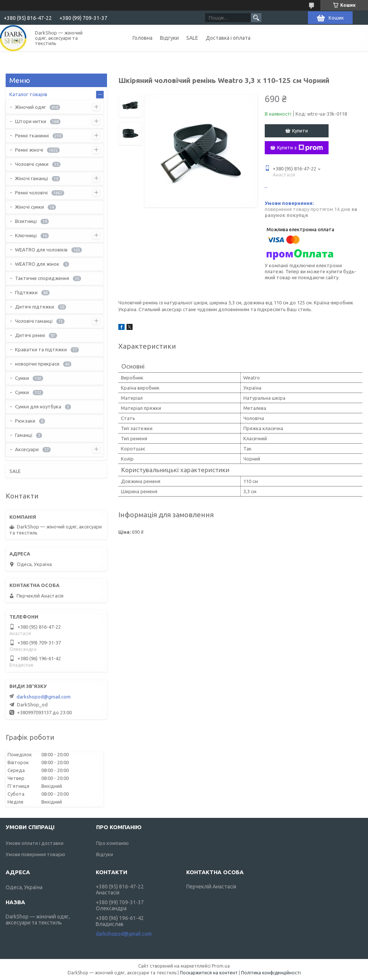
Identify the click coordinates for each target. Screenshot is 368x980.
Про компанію (112, 843)
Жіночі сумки (29, 207)
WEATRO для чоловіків (41, 250)
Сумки (22, 378)
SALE (192, 38)
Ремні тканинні (32, 135)
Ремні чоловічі (31, 193)
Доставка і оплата (228, 38)
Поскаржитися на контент (209, 973)
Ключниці (26, 235)
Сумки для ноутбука (38, 406)
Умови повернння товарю (35, 854)
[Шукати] (256, 18)
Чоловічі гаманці (34, 321)
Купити (300, 131)
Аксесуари (27, 449)
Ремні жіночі (29, 150)
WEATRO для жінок (37, 264)
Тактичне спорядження (42, 278)
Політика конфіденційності (271, 973)
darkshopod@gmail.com (44, 697)
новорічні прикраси (37, 364)
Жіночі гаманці (32, 178)
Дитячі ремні (30, 335)
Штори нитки (31, 121)
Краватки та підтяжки (41, 349)
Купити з (300, 148)
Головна (143, 38)
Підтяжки (26, 292)
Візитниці (26, 221)
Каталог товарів (28, 94)
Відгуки (169, 38)
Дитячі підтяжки (35, 307)
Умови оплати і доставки (35, 843)
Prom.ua (221, 966)
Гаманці (24, 435)
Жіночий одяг (30, 107)
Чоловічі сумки (32, 164)
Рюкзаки (25, 421)
